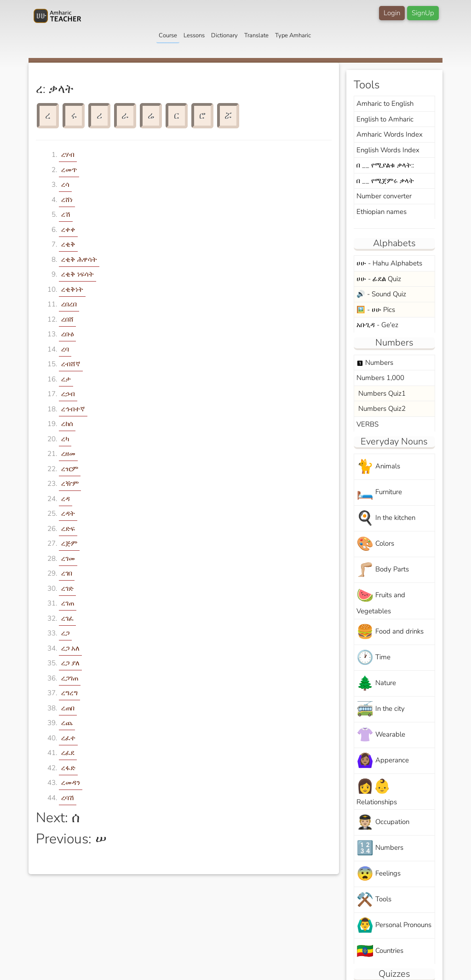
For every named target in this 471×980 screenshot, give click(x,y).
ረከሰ (67, 424)
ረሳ (65, 184)
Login (392, 13)
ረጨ (67, 723)
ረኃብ (68, 394)
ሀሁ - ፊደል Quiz (379, 279)
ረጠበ (68, 708)
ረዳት (68, 513)
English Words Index (388, 150)
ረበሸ (67, 319)
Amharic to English (385, 104)
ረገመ (68, 559)
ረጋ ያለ (70, 663)
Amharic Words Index (390, 134)
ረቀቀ (68, 230)
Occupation (383, 822)
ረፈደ (68, 753)
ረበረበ (69, 304)
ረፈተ (68, 738)
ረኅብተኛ (73, 409)
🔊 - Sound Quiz (381, 294)
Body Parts (383, 570)
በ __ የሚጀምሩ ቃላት (385, 181)
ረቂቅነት (72, 289)
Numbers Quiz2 (381, 409)
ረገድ (67, 588)
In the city (381, 709)
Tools (374, 900)
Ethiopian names (382, 212)
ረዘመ (68, 454)
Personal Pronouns (394, 925)
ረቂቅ (68, 244)
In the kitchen (386, 518)
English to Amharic (385, 119)
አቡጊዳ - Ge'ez (377, 325)
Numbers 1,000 (380, 378)
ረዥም (70, 484)
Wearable (381, 735)
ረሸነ (67, 200)
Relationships (377, 792)
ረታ (66, 379)
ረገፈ (67, 618)
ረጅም (69, 543)
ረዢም (70, 469)
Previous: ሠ (71, 839)
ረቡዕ (67, 334)
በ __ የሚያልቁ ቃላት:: (385, 165)
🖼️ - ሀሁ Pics (376, 310)
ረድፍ (68, 529)
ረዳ (66, 499)
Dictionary (224, 35)
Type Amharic (293, 35)
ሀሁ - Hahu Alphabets (389, 263)
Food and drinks (390, 632)
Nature (376, 683)
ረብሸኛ (71, 364)
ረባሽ (68, 798)
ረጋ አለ (70, 648)
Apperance (383, 761)
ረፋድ (68, 768)
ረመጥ (69, 170)
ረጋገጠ (70, 678)
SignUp (423, 13)
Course (168, 35)
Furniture (379, 493)
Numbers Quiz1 (381, 393)
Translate (256, 35)
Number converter (384, 196)
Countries (380, 951)
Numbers (375, 363)
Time (373, 658)
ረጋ (65, 633)
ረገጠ (68, 603)
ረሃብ (68, 155)
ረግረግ (69, 693)
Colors (375, 544)
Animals (378, 467)
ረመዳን (71, 783)
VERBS (368, 424)
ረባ (65, 349)
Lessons (194, 35)
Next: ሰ (58, 818)
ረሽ (66, 214)
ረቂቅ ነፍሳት (78, 274)
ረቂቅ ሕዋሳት (79, 259)
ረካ (65, 439)
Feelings (379, 874)
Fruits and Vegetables (381, 601)
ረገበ (67, 573)
